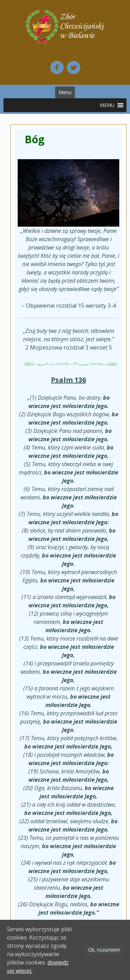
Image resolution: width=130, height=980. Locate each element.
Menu (65, 92)
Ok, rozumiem (104, 950)
